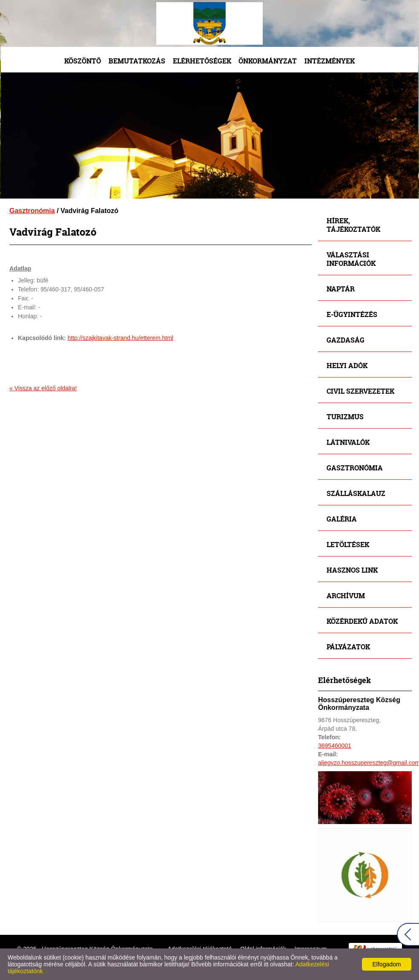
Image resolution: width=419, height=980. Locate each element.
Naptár (341, 289)
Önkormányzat (268, 61)
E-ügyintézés (352, 314)
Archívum (346, 595)
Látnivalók (348, 442)
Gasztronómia (32, 211)
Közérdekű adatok (362, 621)
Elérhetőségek (202, 61)
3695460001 (335, 746)
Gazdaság (346, 340)
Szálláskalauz (356, 493)
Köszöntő (83, 61)
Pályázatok (348, 647)
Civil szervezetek (360, 391)
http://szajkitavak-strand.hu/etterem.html (121, 338)
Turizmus (345, 416)
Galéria (342, 519)
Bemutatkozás (137, 61)
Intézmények (330, 61)
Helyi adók (347, 365)
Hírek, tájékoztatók (353, 225)
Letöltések (348, 544)
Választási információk (351, 259)
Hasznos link (352, 570)
